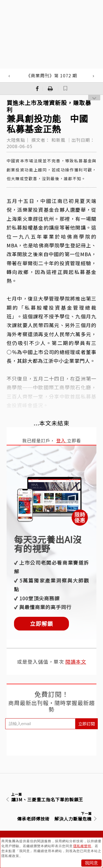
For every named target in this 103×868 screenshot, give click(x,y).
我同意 (91, 863)
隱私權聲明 (82, 846)
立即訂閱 (87, 724)
